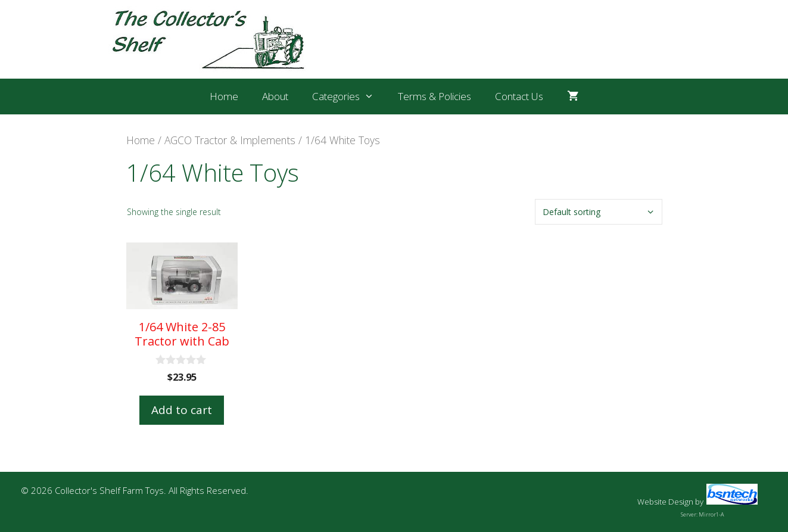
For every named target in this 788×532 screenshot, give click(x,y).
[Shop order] (599, 212)
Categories (349, 97)
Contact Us (519, 96)
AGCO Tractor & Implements (230, 140)
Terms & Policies (435, 96)
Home (224, 96)
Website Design (665, 502)
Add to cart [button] (182, 410)
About (275, 96)
